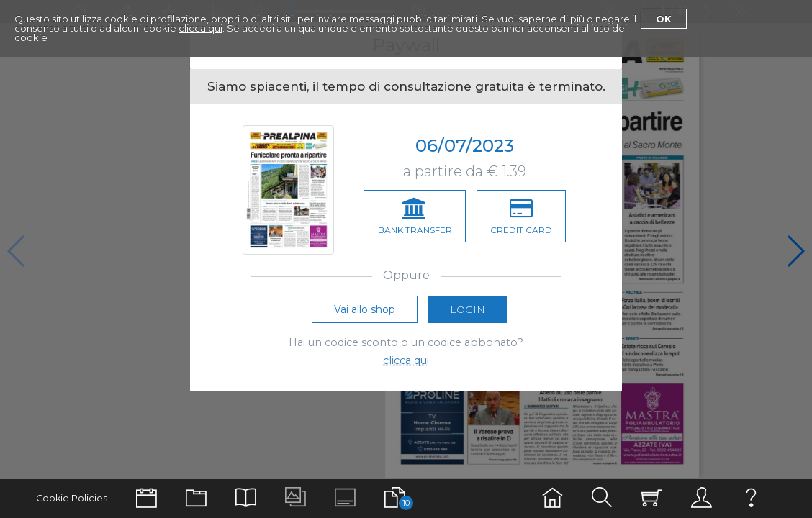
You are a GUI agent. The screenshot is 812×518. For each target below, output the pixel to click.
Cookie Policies (72, 498)
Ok (664, 19)
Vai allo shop (365, 312)
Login (468, 312)
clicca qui (200, 28)
